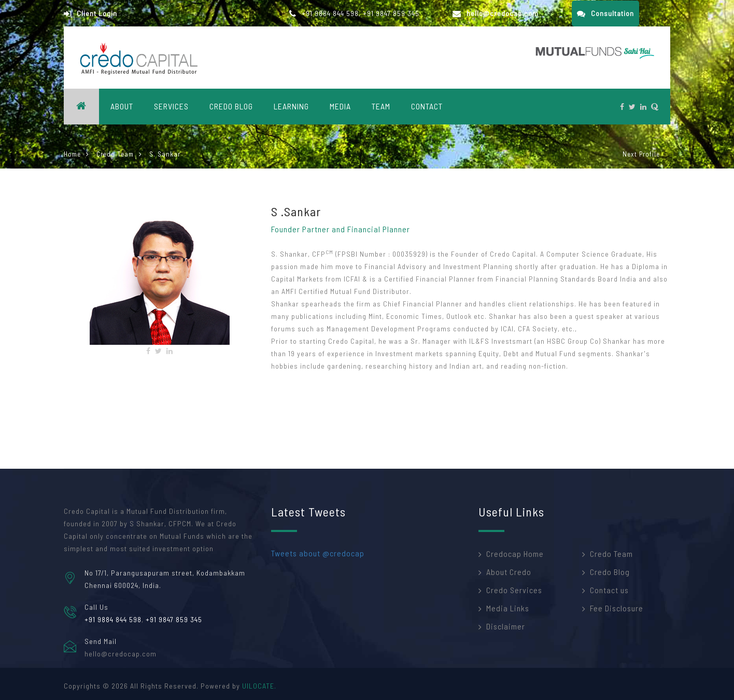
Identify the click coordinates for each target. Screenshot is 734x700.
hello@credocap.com (496, 13)
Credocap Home (515, 554)
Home (72, 154)
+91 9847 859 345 (391, 13)
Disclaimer (506, 626)
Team (381, 106)
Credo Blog (610, 572)
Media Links (508, 608)
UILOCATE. (259, 686)
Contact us (609, 590)
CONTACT (427, 106)
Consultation (605, 13)
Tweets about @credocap (318, 553)
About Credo (509, 572)
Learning (291, 106)
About (122, 106)
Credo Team (115, 154)
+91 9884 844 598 (330, 13)
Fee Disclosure (617, 608)
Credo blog (231, 106)
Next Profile (641, 154)
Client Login (90, 13)
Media (340, 106)
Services (171, 106)
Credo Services (514, 590)
